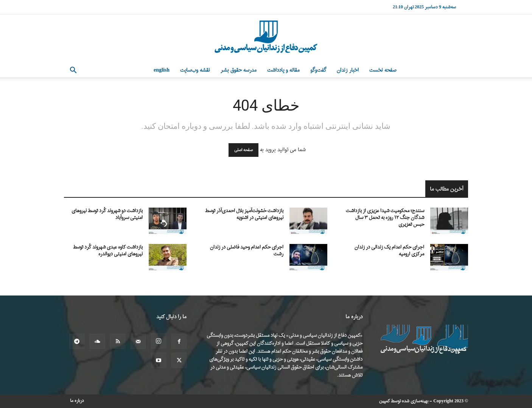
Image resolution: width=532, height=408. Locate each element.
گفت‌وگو (318, 70)
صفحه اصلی (243, 150)
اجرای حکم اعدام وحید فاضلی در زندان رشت (247, 251)
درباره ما (77, 401)
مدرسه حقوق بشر (239, 70)
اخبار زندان (348, 70)
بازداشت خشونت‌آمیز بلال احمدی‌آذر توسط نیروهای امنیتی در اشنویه (244, 214)
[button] (73, 71)
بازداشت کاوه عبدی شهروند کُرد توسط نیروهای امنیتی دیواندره (108, 251)
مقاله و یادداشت (283, 70)
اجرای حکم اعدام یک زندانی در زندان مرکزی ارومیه (389, 251)
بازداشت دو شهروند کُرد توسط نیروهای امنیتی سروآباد (107, 214)
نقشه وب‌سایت (195, 70)
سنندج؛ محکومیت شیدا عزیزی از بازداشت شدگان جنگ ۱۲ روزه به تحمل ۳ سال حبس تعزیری (385, 218)
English (162, 70)
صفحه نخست (383, 70)
